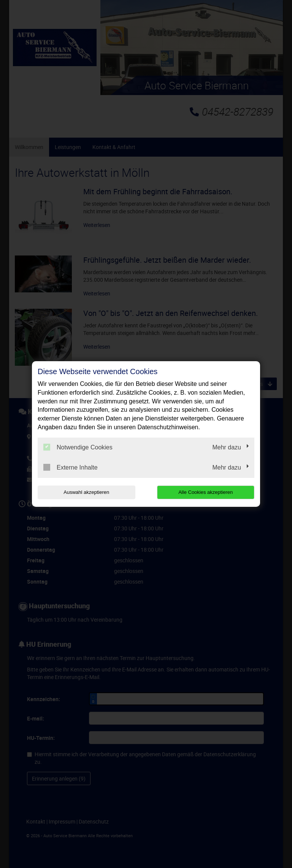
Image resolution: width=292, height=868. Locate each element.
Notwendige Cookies (78, 447)
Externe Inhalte (71, 467)
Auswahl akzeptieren (86, 492)
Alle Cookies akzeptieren (206, 492)
